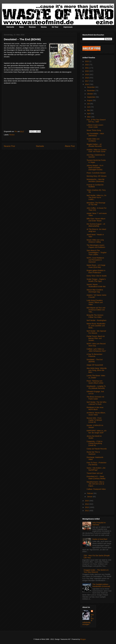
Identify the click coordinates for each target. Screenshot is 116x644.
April (89, 114)
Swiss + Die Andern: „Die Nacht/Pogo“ (96, 469)
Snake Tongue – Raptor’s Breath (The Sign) (96, 280)
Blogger (83, 639)
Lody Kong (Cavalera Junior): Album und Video (95, 302)
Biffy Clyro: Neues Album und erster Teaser (96, 220)
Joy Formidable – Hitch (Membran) (95, 135)
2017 (87, 81)
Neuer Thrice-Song (94, 130)
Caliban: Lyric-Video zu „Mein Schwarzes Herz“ (96, 350)
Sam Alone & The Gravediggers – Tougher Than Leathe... (97, 253)
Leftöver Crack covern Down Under (95, 126)
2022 (87, 65)
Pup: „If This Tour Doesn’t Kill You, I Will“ (96, 121)
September (91, 97)
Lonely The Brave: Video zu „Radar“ (96, 377)
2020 (87, 71)
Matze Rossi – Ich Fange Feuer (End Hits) (96, 266)
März (89, 117)
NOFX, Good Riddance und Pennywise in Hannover (95, 260)
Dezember (91, 87)
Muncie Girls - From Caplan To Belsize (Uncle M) (94, 420)
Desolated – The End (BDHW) (95, 361)
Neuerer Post (9, 146)
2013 (87, 507)
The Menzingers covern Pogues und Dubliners (96, 246)
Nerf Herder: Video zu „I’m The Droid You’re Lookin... (96, 197)
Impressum (68, 27)
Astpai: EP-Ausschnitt (95, 365)
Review (12, 135)
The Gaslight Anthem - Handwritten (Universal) (101, 585)
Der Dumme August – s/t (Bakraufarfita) (96, 225)
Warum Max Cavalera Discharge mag (95, 291)
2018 (87, 78)
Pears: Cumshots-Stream (96, 173)
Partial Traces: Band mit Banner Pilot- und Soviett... (96, 338)
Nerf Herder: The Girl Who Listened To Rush (96, 403)
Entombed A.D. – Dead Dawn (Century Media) (96, 477)
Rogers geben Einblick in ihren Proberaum (96, 271)
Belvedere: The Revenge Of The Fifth (96, 204)
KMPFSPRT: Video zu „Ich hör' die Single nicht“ (97, 432)
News (22, 27)
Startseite (10, 27)
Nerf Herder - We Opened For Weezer (96, 332)
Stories (44, 27)
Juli (89, 104)
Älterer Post (70, 146)
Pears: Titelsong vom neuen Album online (95, 382)
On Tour (55, 27)
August (90, 100)
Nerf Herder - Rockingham (96, 320)
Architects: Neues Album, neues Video (96, 414)
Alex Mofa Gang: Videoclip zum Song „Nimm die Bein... (97, 370)
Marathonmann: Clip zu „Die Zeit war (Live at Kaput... (95, 484)
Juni (89, 107)
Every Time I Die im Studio (97, 276)
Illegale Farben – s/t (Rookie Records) (94, 145)
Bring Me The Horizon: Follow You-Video (95, 316)
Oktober (90, 94)
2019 (87, 74)
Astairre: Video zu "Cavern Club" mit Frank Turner (97, 151)
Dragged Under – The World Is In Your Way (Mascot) (96, 571)
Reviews (32, 27)
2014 (87, 504)
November (91, 91)
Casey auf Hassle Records (97, 449)
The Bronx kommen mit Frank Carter (95, 398)
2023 (87, 61)
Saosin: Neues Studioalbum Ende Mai (96, 285)
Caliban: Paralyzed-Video (96, 489)
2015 (87, 501)
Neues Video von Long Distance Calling (95, 241)
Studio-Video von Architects (93, 140)
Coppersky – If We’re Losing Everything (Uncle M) (94, 443)
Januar (90, 497)
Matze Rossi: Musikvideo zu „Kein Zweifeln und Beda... (96, 326)
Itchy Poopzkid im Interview (99, 524)
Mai (89, 110)
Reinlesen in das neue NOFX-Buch (95, 408)
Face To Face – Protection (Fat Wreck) (96, 464)
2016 (87, 84)
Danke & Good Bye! (100, 539)
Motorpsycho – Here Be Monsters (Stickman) (96, 180)
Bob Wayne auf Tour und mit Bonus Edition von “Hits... (96, 310)
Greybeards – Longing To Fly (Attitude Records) (96, 387)
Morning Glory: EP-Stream (97, 176)
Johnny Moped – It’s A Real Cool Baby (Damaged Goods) (95, 168)
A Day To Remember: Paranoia (95, 355)
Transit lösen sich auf (95, 473)
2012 (87, 511)
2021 (87, 68)
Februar (90, 493)
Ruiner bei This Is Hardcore (93, 453)
